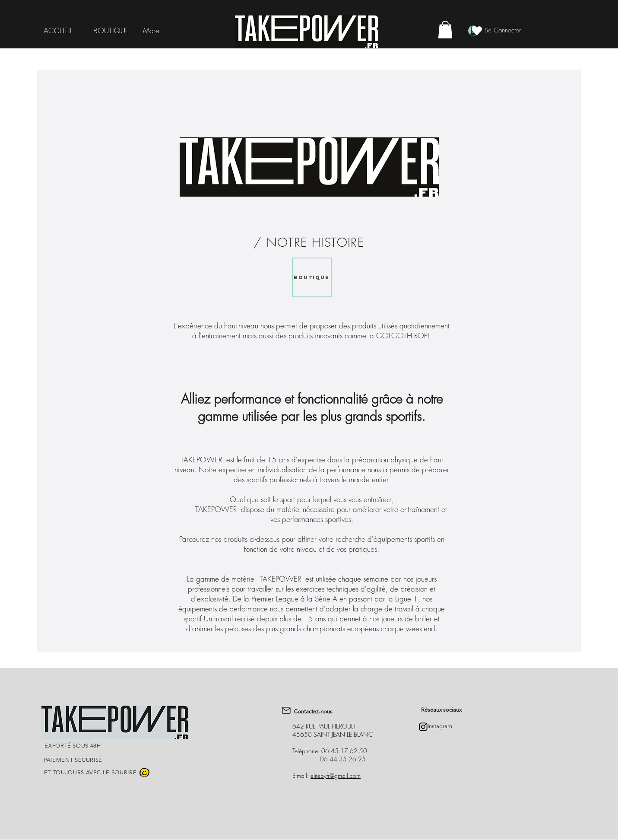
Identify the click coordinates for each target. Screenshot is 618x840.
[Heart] (477, 30)
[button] (445, 30)
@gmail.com (345, 775)
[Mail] (286, 710)
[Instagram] (423, 727)
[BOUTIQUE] (312, 277)
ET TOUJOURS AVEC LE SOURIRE (90, 772)
